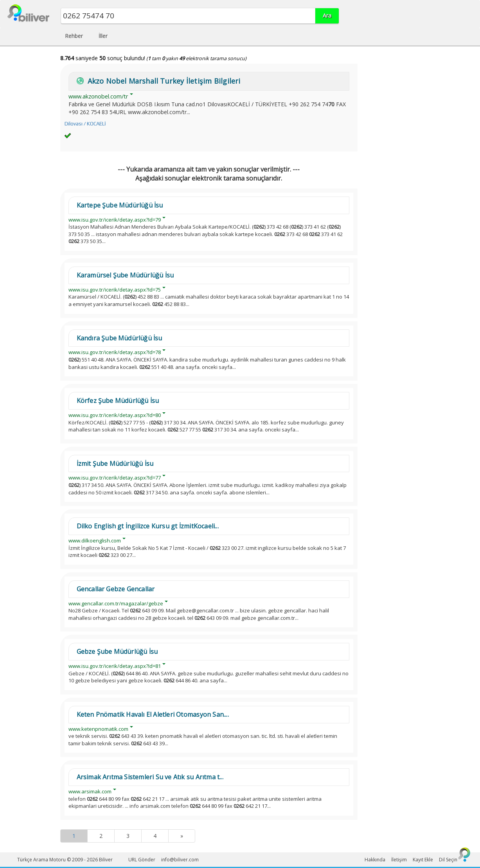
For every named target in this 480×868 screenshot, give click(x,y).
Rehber (74, 36)
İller (103, 36)
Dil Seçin (448, 860)
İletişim (399, 860)
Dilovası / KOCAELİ (85, 124)
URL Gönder (142, 860)
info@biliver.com (180, 860)
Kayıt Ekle (423, 860)
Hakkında (375, 860)
